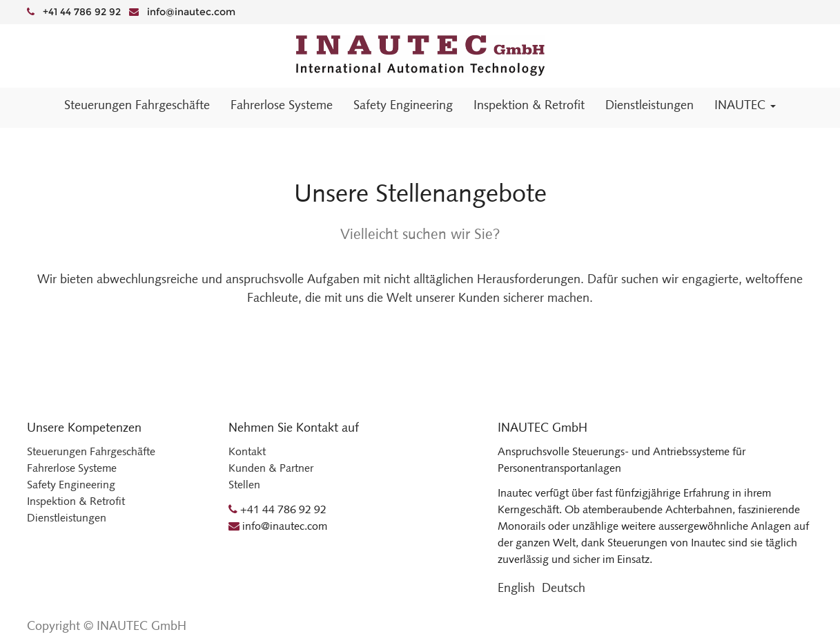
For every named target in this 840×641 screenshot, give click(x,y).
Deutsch (564, 588)
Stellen (244, 485)
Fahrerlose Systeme (72, 468)
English (516, 588)
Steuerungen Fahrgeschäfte (91, 451)
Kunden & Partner (271, 468)
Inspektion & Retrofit (76, 501)
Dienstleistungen (67, 518)
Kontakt (247, 451)
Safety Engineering (71, 485)
